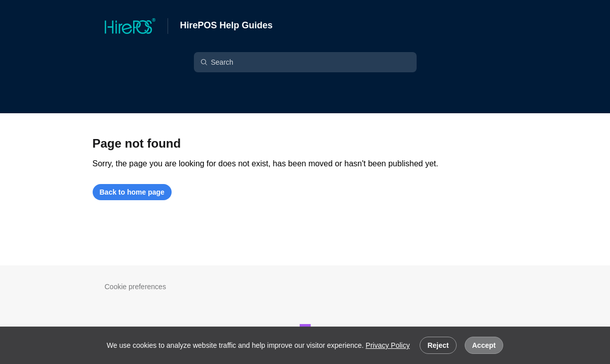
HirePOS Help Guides (227, 25)
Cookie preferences (135, 287)
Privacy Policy (388, 345)
